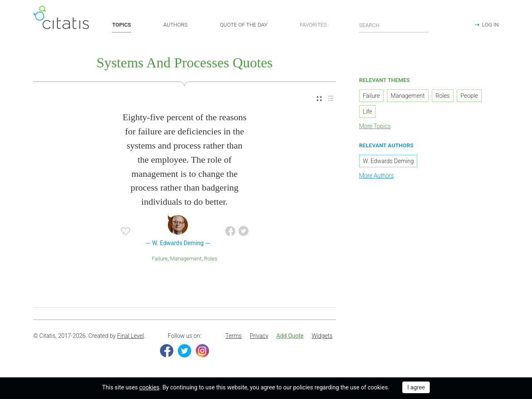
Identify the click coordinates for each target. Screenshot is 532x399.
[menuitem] (319, 99)
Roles (211, 259)
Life (367, 112)
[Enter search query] (394, 25)
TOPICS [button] (122, 25)
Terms (233, 336)
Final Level (131, 336)
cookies (149, 387)
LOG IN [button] (490, 25)
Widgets (322, 336)
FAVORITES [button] (313, 25)
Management (186, 259)
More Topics (375, 126)
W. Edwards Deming (388, 161)
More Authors (376, 176)
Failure (160, 259)
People (469, 96)
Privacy (259, 336)
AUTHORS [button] (175, 25)
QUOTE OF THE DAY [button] (244, 25)
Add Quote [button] (290, 336)
